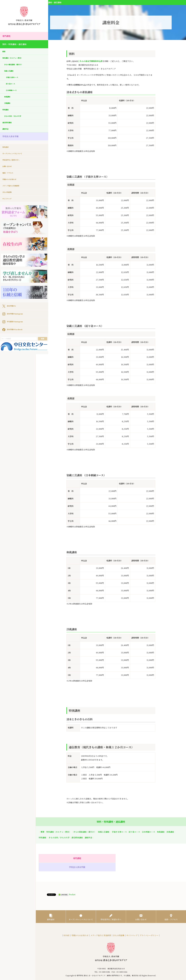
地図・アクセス (9, 179)
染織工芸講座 (10, 73)
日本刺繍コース (13, 93)
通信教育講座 (8, 127)
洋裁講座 (8, 107)
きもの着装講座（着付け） (16, 66)
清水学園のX (10, 287)
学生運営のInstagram (15, 303)
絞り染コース (12, 86)
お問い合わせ (8, 172)
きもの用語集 (8, 199)
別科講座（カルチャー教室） (15, 59)
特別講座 (6, 113)
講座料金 (6, 134)
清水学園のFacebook (14, 311)
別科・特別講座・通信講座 (17, 45)
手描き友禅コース (13, 80)
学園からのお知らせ (11, 186)
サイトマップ (8, 206)
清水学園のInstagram (15, 295)
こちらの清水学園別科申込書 (90, 61)
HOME (66, 927)
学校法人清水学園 (12, 142)
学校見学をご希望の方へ (13, 165)
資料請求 (6, 152)
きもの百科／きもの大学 (15, 120)
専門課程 (7, 36)
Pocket (72, 886)
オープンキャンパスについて (15, 158)
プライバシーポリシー (149, 927)
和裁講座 (8, 100)
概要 (4, 52)
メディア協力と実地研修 (13, 192)
